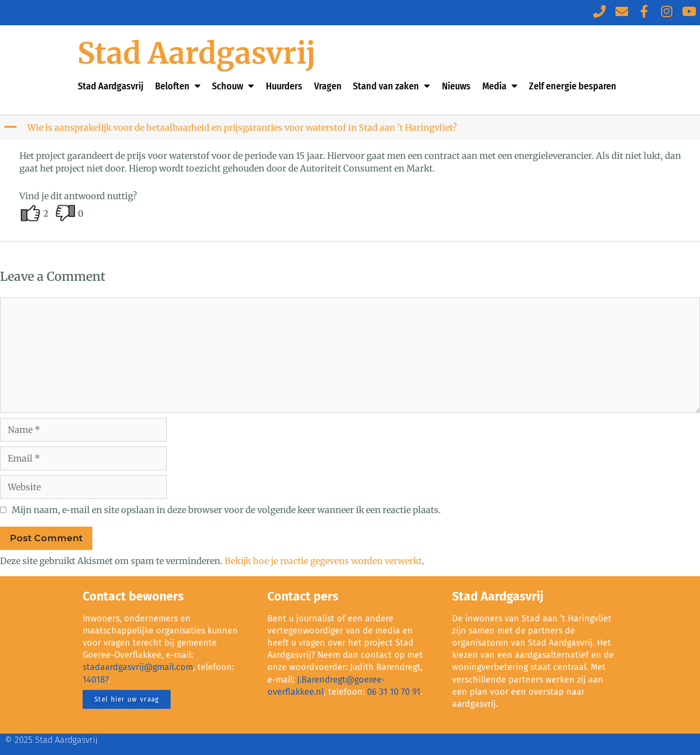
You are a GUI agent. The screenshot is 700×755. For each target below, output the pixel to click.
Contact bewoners (133, 597)
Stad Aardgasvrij (197, 53)
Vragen (328, 86)
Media (500, 86)
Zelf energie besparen (573, 86)
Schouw (233, 86)
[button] (351, 128)
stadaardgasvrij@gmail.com (138, 667)
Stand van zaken (392, 86)
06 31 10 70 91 (394, 692)
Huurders (284, 86)
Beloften (178, 86)
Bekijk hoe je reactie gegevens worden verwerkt (323, 561)
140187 (95, 680)
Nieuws (456, 86)
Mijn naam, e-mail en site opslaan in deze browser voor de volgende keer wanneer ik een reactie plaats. (226, 510)
